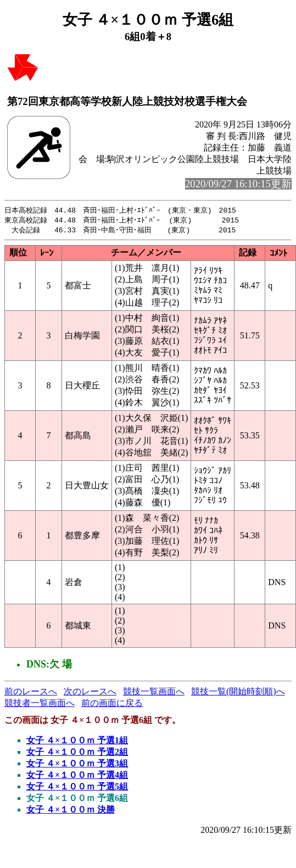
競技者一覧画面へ (40, 705)
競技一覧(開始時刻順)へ (238, 693)
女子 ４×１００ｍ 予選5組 (77, 788)
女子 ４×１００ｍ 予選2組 (77, 753)
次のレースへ (90, 693)
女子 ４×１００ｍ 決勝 (71, 811)
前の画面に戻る (112, 705)
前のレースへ (31, 693)
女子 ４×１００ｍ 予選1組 (77, 742)
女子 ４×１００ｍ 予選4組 (77, 777)
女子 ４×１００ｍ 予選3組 (77, 765)
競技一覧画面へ (154, 693)
